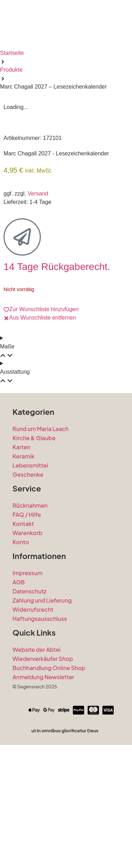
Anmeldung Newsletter (43, 793)
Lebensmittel (30, 582)
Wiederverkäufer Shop (43, 775)
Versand (38, 310)
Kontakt (23, 640)
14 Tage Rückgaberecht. (57, 383)
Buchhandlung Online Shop (49, 784)
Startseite (12, 53)
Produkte (11, 70)
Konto (21, 658)
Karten (22, 563)
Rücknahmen (30, 622)
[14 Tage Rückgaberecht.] (22, 353)
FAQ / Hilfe (27, 631)
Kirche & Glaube (34, 554)
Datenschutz (30, 708)
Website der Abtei (37, 766)
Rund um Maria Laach (41, 545)
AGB (19, 698)
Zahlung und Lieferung (42, 717)
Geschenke (28, 591)
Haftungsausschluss (40, 735)
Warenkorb (28, 649)
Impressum (28, 689)
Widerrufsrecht (33, 726)
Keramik (24, 573)
